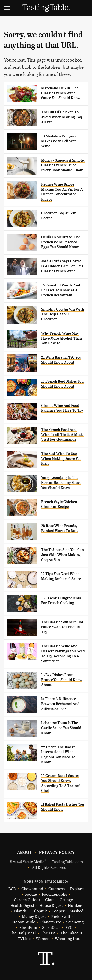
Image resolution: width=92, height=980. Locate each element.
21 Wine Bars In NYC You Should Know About (61, 360)
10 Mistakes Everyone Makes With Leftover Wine (59, 141)
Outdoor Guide (22, 922)
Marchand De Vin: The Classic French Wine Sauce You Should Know (61, 93)
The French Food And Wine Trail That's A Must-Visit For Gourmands (63, 435)
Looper (58, 911)
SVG (69, 928)
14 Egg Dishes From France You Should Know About (62, 680)
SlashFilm (28, 928)
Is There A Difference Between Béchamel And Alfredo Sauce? (60, 704)
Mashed (77, 911)
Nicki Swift (61, 917)
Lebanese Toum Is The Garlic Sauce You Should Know (61, 728)
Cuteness (56, 889)
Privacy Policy (57, 852)
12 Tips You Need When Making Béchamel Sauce (61, 576)
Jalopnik (39, 911)
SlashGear (51, 928)
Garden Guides (27, 900)
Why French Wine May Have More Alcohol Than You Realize (62, 338)
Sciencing (75, 922)
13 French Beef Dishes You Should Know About (62, 384)
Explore (77, 889)
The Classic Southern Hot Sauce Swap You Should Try (62, 627)
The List (48, 933)
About (25, 852)
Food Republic (55, 894)
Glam (50, 900)
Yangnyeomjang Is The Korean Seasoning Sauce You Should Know (61, 483)
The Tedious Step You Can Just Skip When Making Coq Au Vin (63, 555)
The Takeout (71, 933)
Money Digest (34, 917)
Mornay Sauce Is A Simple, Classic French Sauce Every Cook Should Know (63, 165)
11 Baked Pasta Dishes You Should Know (63, 807)
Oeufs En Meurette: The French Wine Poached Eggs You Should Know (61, 242)
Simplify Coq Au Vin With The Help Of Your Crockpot (63, 314)
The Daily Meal (23, 933)
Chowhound (32, 889)
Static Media (34, 862)
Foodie (31, 894)
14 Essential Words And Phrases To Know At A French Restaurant (61, 290)
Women (43, 939)
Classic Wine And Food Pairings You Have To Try (62, 408)
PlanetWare (51, 922)
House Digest (51, 905)
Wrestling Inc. (67, 939)
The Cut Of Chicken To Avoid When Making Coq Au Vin (62, 117)
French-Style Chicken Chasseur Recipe (59, 504)
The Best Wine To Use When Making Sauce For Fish (61, 459)
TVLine (24, 939)
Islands (20, 911)
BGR (12, 889)
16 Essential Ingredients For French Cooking (61, 600)
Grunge (66, 900)
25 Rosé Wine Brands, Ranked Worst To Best (59, 528)
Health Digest (22, 905)
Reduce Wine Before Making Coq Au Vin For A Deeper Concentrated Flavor (62, 192)
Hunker (75, 905)
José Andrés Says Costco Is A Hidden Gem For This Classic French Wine (62, 266)
